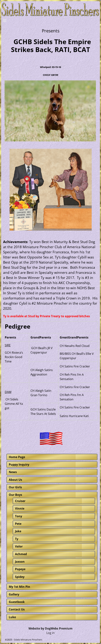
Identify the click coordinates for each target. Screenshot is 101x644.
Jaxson (20, 562)
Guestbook (17, 602)
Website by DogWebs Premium (51, 628)
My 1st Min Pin (19, 587)
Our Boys (15, 495)
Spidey (20, 577)
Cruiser (20, 501)
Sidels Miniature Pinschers (28, 640)
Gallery (14, 594)
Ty (17, 539)
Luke (12, 617)
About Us (15, 480)
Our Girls (15, 487)
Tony (19, 516)
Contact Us (17, 609)
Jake (18, 531)
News (13, 472)
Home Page (17, 457)
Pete (18, 524)
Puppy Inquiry (19, 465)
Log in (51, 633)
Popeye (20, 569)
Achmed (21, 554)
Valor (19, 546)
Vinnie (20, 508)
